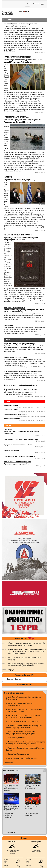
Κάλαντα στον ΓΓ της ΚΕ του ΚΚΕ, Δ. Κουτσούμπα (21, 439)
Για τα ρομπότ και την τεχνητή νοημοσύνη (23, 758)
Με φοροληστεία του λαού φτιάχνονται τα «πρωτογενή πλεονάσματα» (21, 25)
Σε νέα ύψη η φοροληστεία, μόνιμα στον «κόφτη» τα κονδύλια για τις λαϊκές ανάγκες (24, 59)
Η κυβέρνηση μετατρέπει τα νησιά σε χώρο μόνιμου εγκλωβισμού (24, 431)
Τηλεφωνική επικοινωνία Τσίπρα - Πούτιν (18, 445)
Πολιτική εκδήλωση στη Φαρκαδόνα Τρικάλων (20, 456)
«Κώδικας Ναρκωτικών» (17, 738)
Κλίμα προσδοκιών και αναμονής (15, 414)
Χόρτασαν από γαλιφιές (12, 419)
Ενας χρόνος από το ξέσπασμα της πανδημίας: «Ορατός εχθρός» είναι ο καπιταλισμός (23, 716)
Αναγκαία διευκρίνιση (11, 450)
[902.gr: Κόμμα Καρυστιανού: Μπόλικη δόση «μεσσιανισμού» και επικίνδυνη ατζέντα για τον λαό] (4, 643)
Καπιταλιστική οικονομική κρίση (19, 754)
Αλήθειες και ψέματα (11, 405)
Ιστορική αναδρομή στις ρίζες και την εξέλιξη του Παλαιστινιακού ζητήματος (24, 710)
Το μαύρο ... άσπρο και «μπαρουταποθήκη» (20, 344)
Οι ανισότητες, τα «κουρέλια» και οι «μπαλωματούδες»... (23, 371)
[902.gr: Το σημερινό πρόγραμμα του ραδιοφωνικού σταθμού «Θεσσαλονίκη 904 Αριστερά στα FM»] (4, 664)
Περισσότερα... (9, 763)
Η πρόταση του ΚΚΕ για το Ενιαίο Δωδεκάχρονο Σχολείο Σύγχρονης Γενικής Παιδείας (24, 727)
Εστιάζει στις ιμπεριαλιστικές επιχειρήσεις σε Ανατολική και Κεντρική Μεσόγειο (24, 119)
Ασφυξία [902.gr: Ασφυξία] (11, 670)
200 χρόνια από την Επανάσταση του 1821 (23, 722)
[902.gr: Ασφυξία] (4, 670)
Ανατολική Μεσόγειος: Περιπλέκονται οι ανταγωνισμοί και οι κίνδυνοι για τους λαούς (21, 733)
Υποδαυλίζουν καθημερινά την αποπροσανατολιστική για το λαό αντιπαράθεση (24, 310)
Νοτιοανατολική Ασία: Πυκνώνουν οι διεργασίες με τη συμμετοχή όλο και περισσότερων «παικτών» (25, 743)
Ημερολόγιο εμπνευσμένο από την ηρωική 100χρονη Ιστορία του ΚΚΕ (24, 237)
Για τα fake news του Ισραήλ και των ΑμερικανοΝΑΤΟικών (20, 704)
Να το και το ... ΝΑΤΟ (11, 410)
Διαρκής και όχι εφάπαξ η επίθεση (16, 358)
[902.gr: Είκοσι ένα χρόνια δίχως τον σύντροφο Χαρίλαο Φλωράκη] (4, 657)
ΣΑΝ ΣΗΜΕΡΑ (9, 325)
